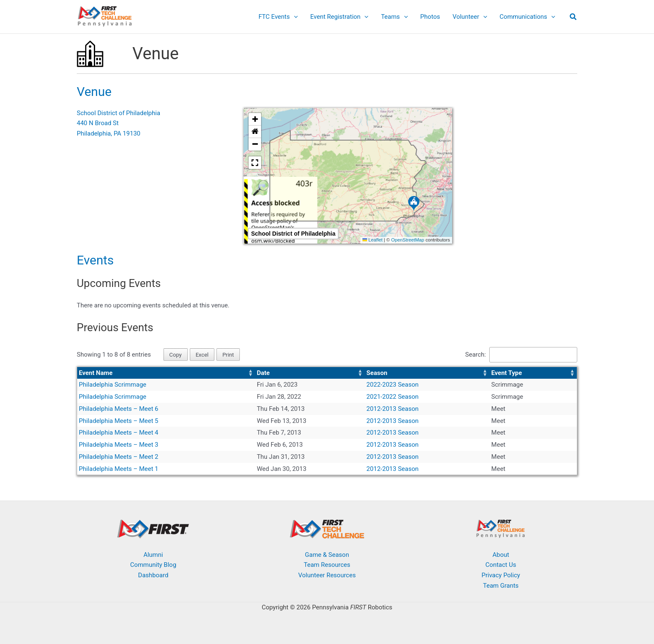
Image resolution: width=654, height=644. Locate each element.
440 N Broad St (98, 123)
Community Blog (153, 565)
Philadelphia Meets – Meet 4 (118, 433)
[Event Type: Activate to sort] (533, 373)
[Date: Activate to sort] (310, 373)
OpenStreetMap (408, 240)
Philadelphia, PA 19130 (109, 133)
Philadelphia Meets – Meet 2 (118, 457)
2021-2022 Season (393, 397)
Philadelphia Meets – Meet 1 (118, 469)
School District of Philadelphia (118, 113)
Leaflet (372, 240)
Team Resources (327, 565)
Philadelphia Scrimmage (113, 385)
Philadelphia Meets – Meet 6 (118, 409)
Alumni (153, 555)
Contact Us (501, 565)
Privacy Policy (501, 575)
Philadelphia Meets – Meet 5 (118, 421)
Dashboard (153, 575)
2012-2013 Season (393, 409)
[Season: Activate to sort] (427, 373)
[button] (294, 17)
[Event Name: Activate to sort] (166, 373)
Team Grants (501, 586)
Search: (475, 355)
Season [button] (377, 373)
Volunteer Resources (327, 575)
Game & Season (327, 555)
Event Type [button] (507, 373)
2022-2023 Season (393, 385)
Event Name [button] (96, 373)
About (501, 555)
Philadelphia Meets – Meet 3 (118, 445)
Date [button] (263, 373)
